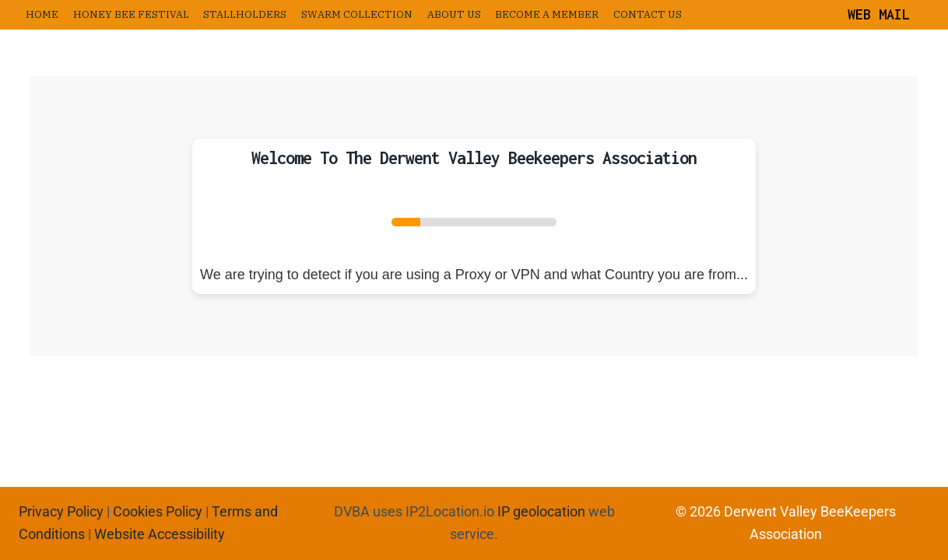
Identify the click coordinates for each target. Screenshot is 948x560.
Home (42, 14)
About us (454, 14)
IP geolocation (541, 511)
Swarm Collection (357, 14)
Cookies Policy (158, 511)
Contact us (648, 14)
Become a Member (547, 14)
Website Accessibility (160, 534)
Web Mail (879, 14)
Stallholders (245, 14)
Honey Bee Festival (131, 14)
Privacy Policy (61, 511)
